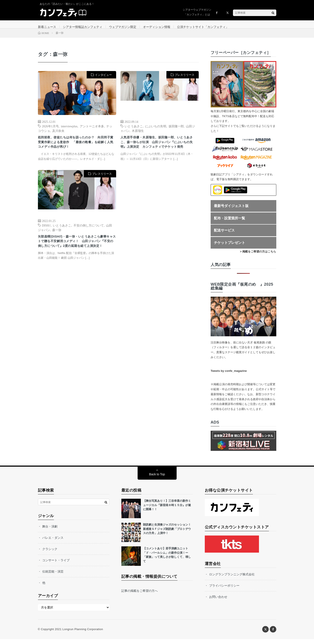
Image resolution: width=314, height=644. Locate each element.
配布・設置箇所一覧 (229, 223)
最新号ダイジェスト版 (231, 211)
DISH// (46, 239)
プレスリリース (185, 80)
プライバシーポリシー (224, 591)
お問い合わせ (218, 602)
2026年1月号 (50, 131)
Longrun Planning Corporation (83, 634)
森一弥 (57, 244)
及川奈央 (58, 136)
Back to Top (157, 479)
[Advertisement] (160, 229)
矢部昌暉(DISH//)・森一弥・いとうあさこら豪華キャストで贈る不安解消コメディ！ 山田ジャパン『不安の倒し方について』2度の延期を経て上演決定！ (77, 260)
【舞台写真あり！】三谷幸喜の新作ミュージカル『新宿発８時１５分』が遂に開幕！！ (167, 510)
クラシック (50, 554)
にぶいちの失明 (156, 131)
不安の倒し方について (89, 239)
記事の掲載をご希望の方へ (140, 596)
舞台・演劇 (50, 531)
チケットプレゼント (229, 248)
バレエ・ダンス (53, 543)
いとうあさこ (134, 131)
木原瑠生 (138, 136)
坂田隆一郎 (176, 131)
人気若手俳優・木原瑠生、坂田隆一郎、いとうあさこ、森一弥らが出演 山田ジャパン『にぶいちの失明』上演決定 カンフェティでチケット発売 (159, 152)
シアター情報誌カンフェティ (83, 27)
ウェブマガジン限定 (123, 27)
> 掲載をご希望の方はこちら (258, 256)
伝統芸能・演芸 (53, 576)
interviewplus (69, 131)
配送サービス (224, 235)
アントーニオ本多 (92, 131)
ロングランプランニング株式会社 (232, 579)
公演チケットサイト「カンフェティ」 (203, 27)
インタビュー (103, 80)
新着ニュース (47, 27)
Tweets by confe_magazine (229, 376)
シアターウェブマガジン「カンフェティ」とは (197, 12)
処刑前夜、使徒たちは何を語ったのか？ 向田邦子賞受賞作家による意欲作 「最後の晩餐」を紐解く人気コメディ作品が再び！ (76, 152)
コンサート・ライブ (56, 565)
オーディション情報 (157, 27)
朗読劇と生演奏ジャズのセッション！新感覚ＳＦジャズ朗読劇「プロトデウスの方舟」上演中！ (167, 534)
